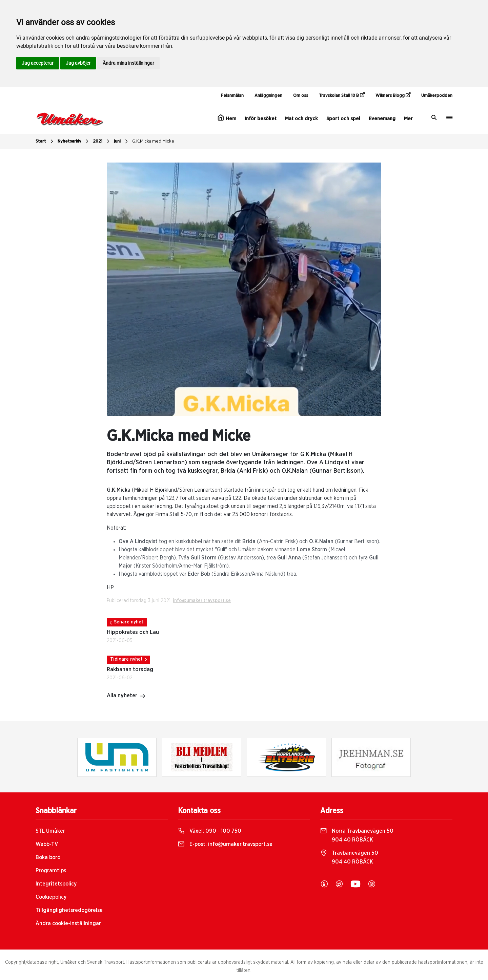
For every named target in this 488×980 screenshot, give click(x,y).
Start (45, 142)
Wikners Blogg (393, 95)
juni (122, 142)
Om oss (301, 96)
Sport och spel (343, 119)
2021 (102, 142)
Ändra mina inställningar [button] (128, 63)
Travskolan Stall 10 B (342, 95)
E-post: (225, 844)
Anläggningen (268, 96)
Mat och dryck (301, 119)
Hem (227, 118)
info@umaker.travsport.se (202, 601)
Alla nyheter (126, 696)
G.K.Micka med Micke (153, 141)
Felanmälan (232, 96)
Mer (408, 119)
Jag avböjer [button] (78, 63)
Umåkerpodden (437, 96)
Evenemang (382, 119)
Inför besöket (261, 119)
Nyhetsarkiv (74, 142)
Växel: (210, 831)
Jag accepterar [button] (38, 63)
